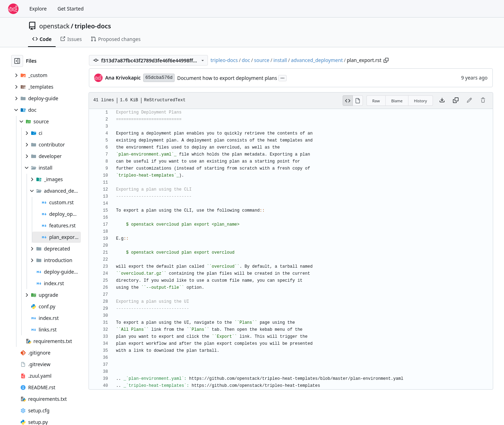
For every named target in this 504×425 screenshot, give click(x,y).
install (280, 60)
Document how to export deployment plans (227, 78)
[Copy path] (386, 60)
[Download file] (442, 101)
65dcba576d (159, 78)
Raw (376, 101)
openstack (54, 26)
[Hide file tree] (17, 61)
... (282, 77)
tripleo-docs (93, 26)
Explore (38, 9)
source (262, 60)
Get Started (71, 9)
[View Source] (348, 101)
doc (246, 60)
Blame (397, 101)
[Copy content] (456, 101)
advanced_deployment (317, 60)
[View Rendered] (358, 101)
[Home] (13, 9)
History (421, 101)
